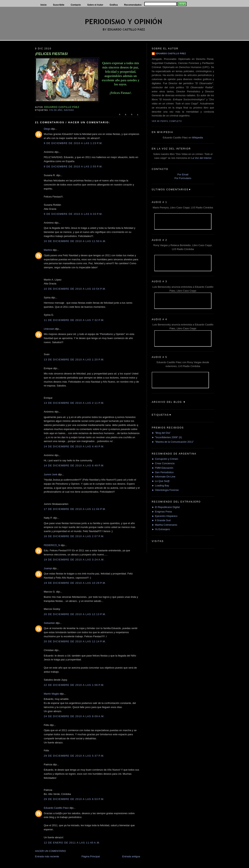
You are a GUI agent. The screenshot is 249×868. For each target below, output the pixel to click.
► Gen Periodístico (163, 472)
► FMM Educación (162, 468)
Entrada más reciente (47, 856)
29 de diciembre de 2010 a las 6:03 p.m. (74, 799)
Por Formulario (183, 178)
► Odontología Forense (165, 490)
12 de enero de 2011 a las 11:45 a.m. (72, 843)
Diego (47, 129)
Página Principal (91, 856)
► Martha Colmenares (164, 525)
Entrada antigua (131, 856)
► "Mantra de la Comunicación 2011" (173, 442)
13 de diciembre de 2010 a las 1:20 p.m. (74, 360)
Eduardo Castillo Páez (56, 808)
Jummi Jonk (50, 474)
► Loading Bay (160, 486)
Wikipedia (197, 138)
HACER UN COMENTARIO (50, 851)
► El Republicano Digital (166, 507)
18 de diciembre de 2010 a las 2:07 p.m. (74, 536)
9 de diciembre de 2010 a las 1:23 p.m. (73, 143)
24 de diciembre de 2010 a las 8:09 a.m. (74, 716)
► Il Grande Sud (161, 520)
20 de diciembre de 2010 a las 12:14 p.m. (75, 641)
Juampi (48, 568)
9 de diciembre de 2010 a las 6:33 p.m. (73, 214)
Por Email (183, 174)
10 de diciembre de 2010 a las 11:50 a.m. (75, 241)
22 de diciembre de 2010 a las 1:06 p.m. (74, 685)
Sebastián (49, 623)
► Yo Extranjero (161, 529)
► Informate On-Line (164, 477)
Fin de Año (56, 110)
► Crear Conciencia (163, 463)
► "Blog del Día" (161, 433)
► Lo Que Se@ (161, 481)
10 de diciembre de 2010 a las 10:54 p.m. (75, 289)
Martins (48, 250)
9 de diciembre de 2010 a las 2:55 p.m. (73, 167)
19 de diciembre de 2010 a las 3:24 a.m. (74, 560)
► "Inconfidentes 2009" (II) (167, 437)
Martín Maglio (51, 694)
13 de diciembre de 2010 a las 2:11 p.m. (74, 403)
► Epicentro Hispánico (165, 516)
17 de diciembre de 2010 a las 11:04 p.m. (75, 509)
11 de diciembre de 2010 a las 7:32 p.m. (74, 320)
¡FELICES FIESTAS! (51, 54)
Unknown (49, 329)
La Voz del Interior (201, 158)
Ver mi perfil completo (167, 121)
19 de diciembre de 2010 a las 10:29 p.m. (75, 583)
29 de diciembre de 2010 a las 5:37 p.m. (74, 756)
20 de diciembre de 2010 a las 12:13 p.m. (75, 614)
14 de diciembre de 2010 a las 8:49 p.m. (74, 465)
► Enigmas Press (162, 512)
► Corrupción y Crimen (165, 459)
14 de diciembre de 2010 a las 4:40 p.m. (74, 446)
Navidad (69, 110)
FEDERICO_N (52, 545)
